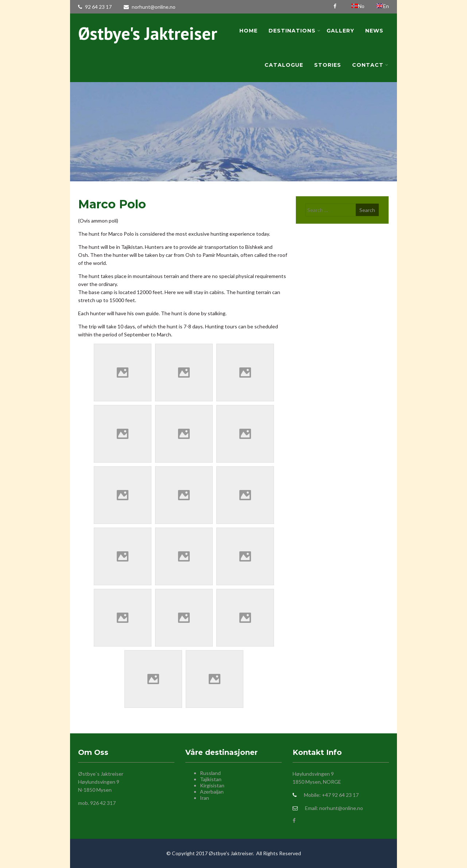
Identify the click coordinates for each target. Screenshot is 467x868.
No (358, 6)
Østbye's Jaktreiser (148, 33)
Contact (370, 65)
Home (248, 31)
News (374, 31)
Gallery (340, 31)
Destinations (295, 31)
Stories (328, 65)
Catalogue (284, 65)
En (383, 6)
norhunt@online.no (150, 7)
